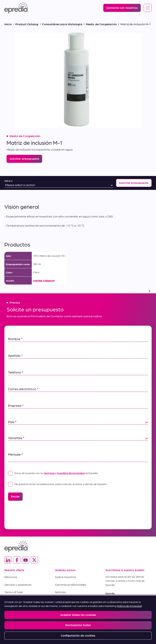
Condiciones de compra (20, 600)
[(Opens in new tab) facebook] (17, 560)
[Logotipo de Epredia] (16, 8)
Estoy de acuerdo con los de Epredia (53, 473)
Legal (7, 617)
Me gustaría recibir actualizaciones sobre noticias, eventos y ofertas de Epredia (57, 484)
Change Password (97, 617)
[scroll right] (149, 291)
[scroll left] (7, 291)
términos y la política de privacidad (64, 473)
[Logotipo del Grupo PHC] (78, 629)
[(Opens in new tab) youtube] (26, 560)
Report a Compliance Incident (66, 617)
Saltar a (8, 181)
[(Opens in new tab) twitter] (34, 560)
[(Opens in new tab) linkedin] (8, 560)
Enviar (15, 496)
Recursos (11, 577)
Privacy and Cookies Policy (31, 617)
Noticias (60, 592)
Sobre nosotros (66, 577)
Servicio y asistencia (18, 585)
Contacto (61, 600)
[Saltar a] (59, 185)
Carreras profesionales (71, 585)
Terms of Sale (14, 592)
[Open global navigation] (148, 8)
